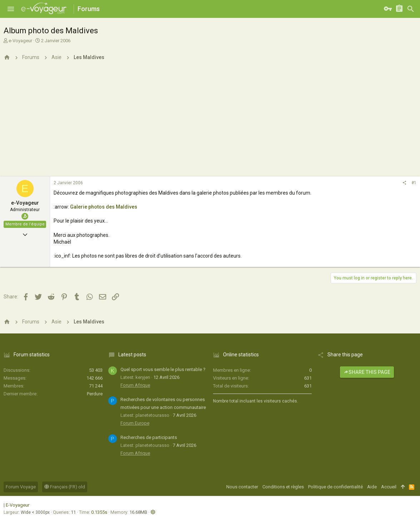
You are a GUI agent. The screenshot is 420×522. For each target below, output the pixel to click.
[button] (11, 9)
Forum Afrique (135, 385)
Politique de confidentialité (335, 487)
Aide (372, 487)
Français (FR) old (65, 487)
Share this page (367, 372)
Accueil (389, 487)
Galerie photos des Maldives (104, 207)
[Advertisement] (210, 123)
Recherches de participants (149, 437)
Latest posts (132, 355)
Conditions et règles (283, 487)
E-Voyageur (18, 505)
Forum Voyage (21, 487)
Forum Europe (135, 423)
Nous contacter (242, 487)
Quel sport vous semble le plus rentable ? (163, 369)
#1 (414, 183)
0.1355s (99, 512)
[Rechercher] (411, 9)
